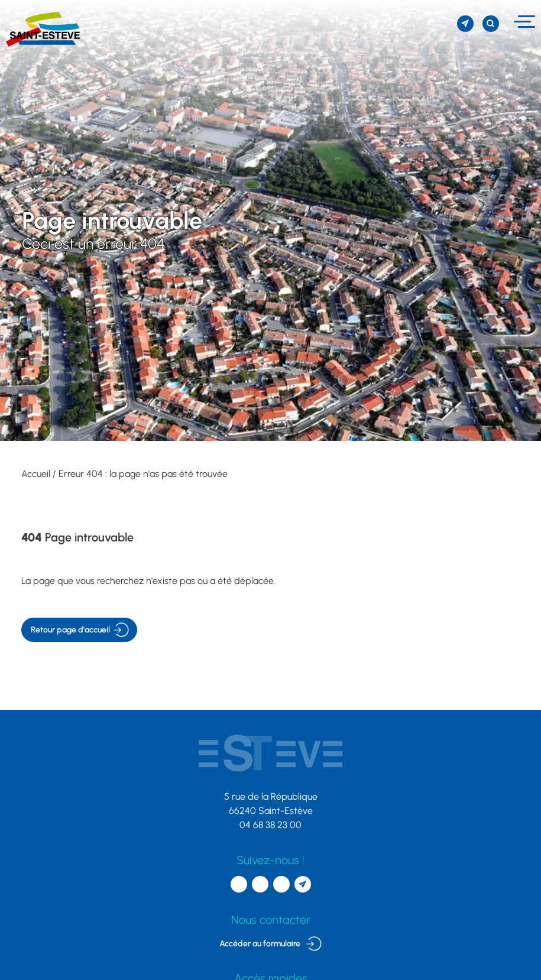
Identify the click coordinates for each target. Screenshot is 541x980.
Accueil (36, 474)
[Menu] (523, 22)
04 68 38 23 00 (270, 825)
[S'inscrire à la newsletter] (465, 24)
